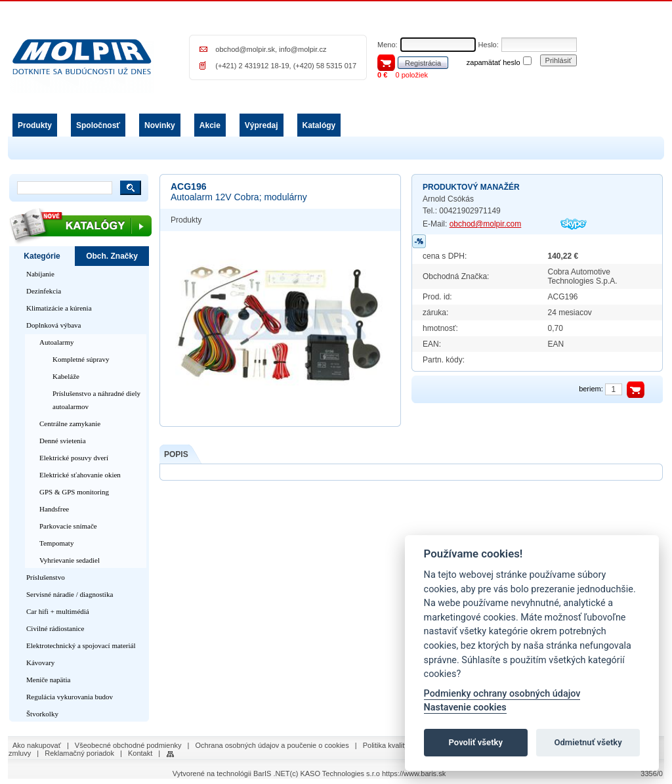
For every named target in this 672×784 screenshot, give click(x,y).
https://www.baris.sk (414, 773)
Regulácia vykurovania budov (70, 697)
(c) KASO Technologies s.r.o (335, 773)
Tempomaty (56, 543)
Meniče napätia (49, 680)
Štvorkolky (42, 714)
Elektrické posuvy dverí (74, 458)
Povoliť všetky (476, 742)
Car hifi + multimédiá (58, 611)
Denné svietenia (63, 441)
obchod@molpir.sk (245, 49)
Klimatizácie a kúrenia (59, 308)
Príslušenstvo (46, 577)
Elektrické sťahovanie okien (80, 475)
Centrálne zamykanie (70, 424)
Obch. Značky (112, 256)
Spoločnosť (98, 125)
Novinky (160, 125)
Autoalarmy (57, 342)
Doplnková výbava (53, 325)
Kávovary (40, 663)
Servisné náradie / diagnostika (70, 594)
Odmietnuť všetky (588, 742)
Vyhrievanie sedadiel (70, 560)
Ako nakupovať (37, 745)
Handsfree (54, 509)
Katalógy (319, 125)
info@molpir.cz (303, 49)
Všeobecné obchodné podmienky (128, 745)
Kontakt (140, 753)
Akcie (210, 125)
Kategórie (42, 256)
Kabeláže (66, 376)
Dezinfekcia (44, 291)
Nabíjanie (40, 274)
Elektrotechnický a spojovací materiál (81, 645)
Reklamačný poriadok (79, 753)
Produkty (35, 125)
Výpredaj (262, 125)
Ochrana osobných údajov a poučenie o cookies (272, 745)
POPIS (176, 454)
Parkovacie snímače (68, 526)
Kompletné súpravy (81, 359)
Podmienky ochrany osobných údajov (502, 694)
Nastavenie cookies (465, 708)
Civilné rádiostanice (55, 628)
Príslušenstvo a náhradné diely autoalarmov (96, 400)
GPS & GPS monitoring (74, 492)
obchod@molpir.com (486, 224)
